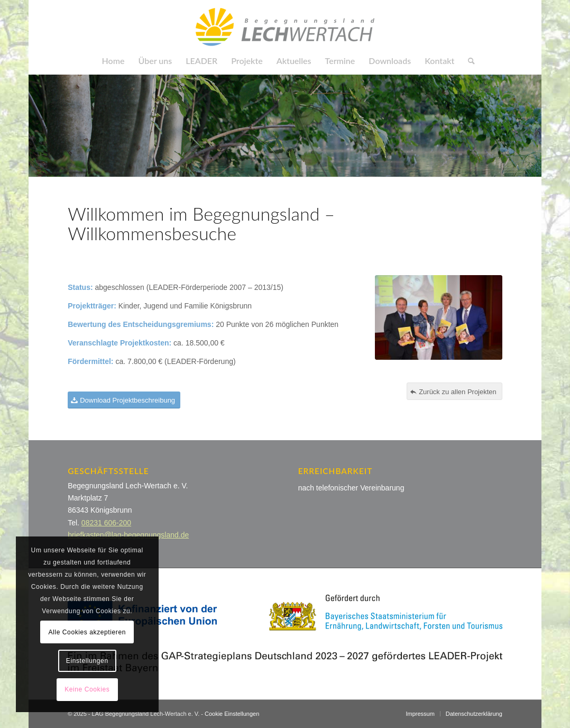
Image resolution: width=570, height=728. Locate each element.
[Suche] (468, 61)
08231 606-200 (106, 523)
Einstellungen (87, 661)
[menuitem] (113, 61)
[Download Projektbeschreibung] (124, 400)
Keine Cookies (87, 689)
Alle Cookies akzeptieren (87, 632)
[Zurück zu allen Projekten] (454, 392)
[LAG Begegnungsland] (285, 24)
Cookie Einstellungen (232, 714)
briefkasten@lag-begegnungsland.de (128, 535)
